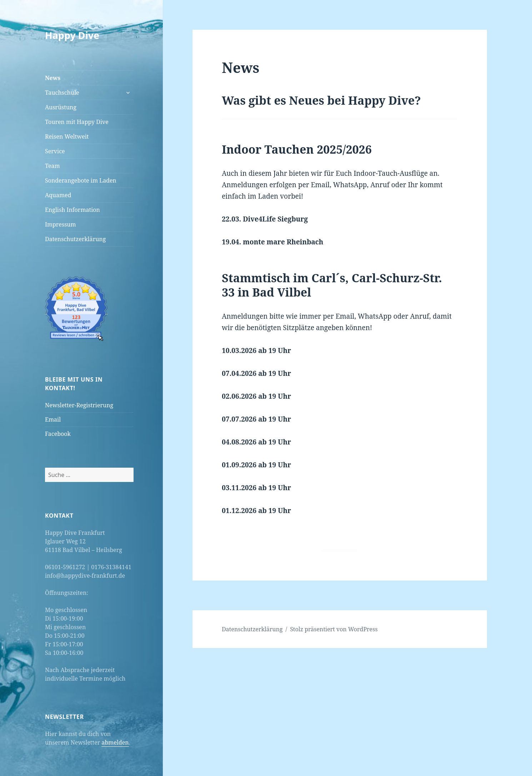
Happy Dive (72, 35)
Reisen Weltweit (67, 136)
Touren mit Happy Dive (77, 122)
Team (52, 166)
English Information (72, 210)
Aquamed (58, 195)
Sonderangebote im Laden (81, 180)
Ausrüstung (61, 107)
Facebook (58, 434)
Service (55, 151)
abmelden (115, 742)
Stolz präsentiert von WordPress (334, 629)
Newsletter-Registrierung (79, 405)
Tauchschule (62, 93)
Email (53, 419)
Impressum (61, 224)
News (53, 78)
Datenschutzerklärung (75, 239)
